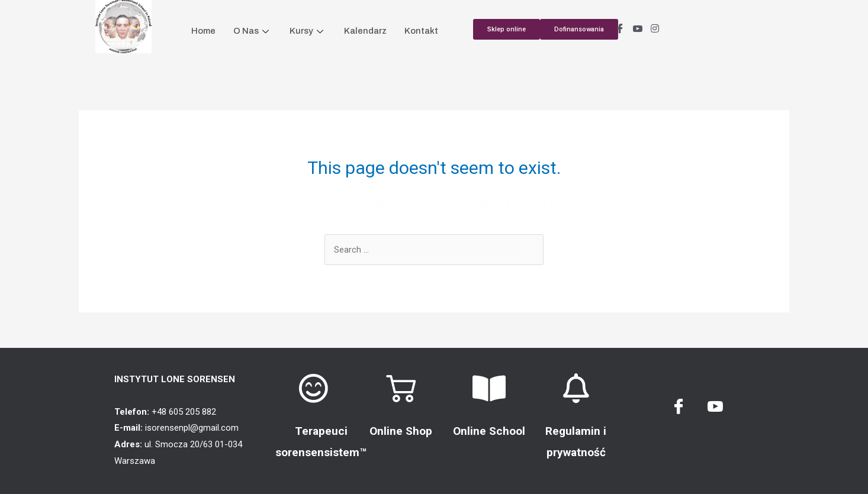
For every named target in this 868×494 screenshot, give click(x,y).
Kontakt (421, 31)
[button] (579, 29)
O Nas (253, 31)
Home (203, 31)
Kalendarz (365, 31)
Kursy (308, 31)
